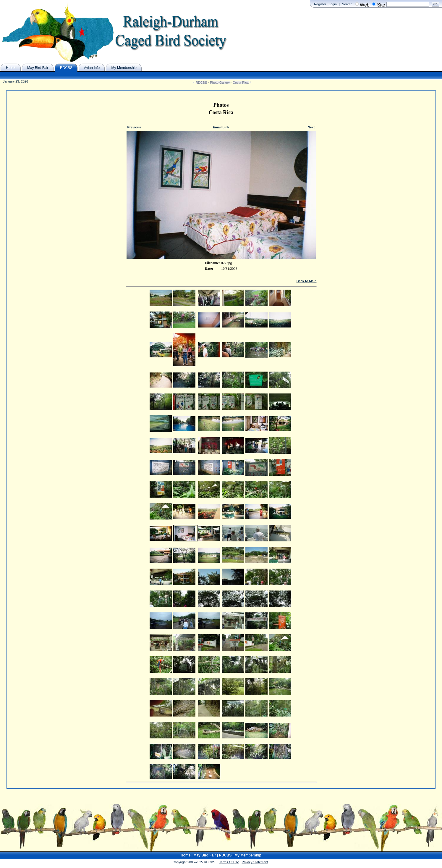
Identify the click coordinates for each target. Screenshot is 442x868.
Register (320, 4)
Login (333, 4)
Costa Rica (241, 83)
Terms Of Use (229, 862)
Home (186, 855)
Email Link (221, 127)
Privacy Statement (255, 862)
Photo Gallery (220, 83)
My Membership (248, 855)
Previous (134, 127)
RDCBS (201, 83)
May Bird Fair (205, 855)
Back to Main (307, 281)
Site (381, 5)
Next (311, 127)
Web (365, 5)
